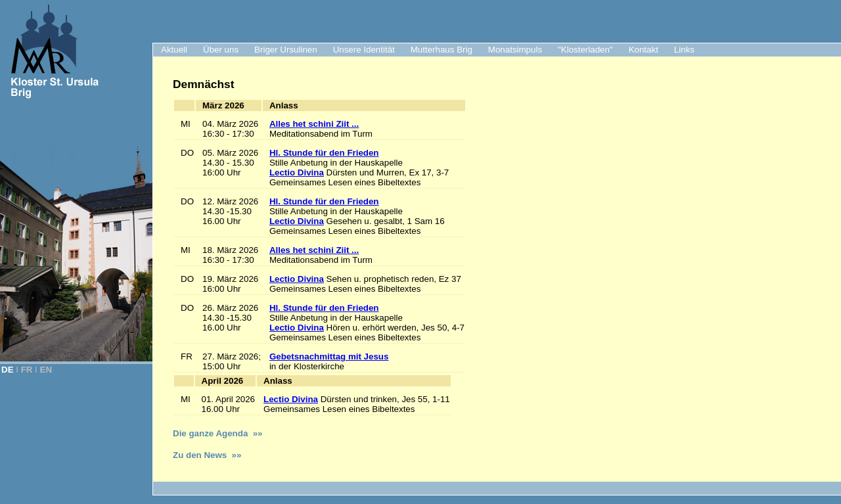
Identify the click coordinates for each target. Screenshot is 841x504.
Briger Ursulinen (286, 50)
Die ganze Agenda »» (218, 433)
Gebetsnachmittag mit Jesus (329, 356)
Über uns (221, 50)
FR (27, 370)
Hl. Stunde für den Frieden (324, 153)
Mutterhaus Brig (442, 50)
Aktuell (174, 50)
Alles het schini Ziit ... (314, 124)
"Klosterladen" (585, 50)
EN (46, 370)
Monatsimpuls (515, 50)
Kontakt (644, 50)
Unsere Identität (364, 50)
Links (684, 50)
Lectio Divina (297, 172)
